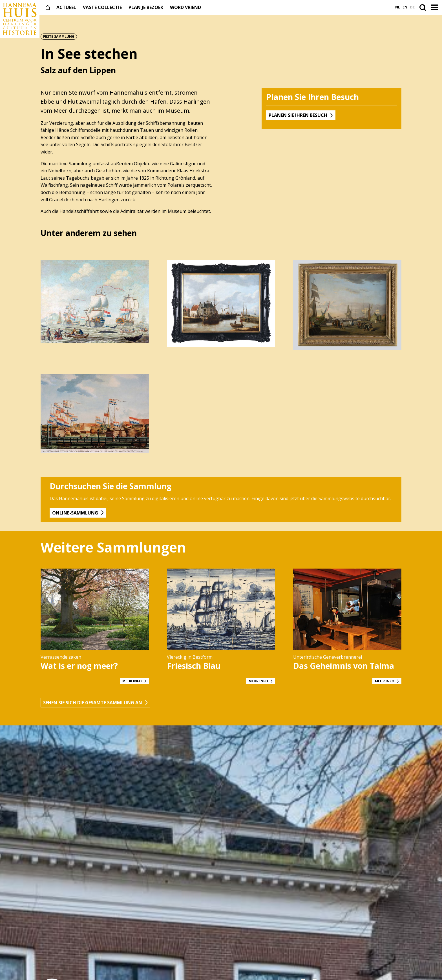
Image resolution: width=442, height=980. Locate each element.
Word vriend (185, 7)
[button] (435, 8)
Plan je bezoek (146, 7)
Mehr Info (132, 681)
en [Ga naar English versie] (405, 7)
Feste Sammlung (59, 36)
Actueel (66, 7)
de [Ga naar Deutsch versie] (412, 7)
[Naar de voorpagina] (20, 19)
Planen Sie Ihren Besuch (298, 115)
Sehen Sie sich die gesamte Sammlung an (93, 703)
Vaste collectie (102, 7)
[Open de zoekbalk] (424, 7)
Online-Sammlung (75, 513)
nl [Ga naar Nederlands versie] (398, 7)
